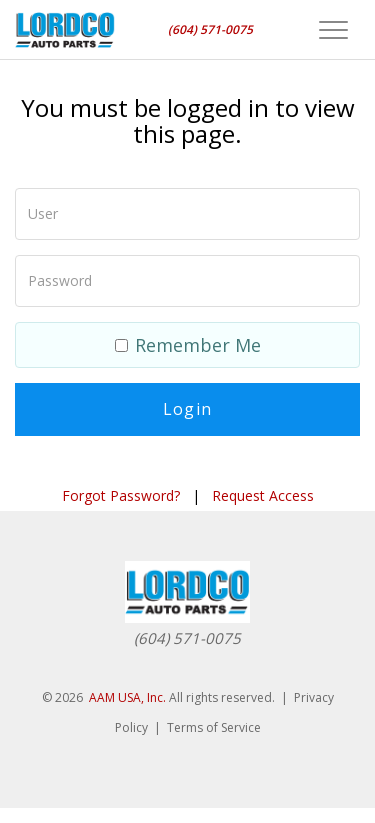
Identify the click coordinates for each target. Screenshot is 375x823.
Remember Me (188, 345)
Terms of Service (214, 727)
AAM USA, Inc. (127, 697)
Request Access (263, 495)
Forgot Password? (121, 495)
